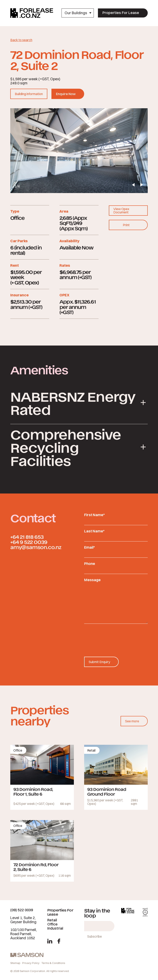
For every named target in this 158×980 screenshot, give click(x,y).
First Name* (94, 515)
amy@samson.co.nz (36, 547)
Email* (89, 547)
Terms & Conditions (53, 963)
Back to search (21, 40)
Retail (52, 920)
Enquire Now (66, 94)
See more (132, 721)
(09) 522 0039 (22, 910)
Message (92, 580)
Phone (90, 564)
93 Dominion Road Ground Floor (107, 791)
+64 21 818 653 (27, 537)
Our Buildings (78, 13)
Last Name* (94, 531)
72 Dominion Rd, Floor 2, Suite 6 (36, 867)
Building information (29, 94)
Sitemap (15, 963)
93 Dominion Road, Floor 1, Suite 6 (33, 791)
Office (52, 924)
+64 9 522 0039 (29, 542)
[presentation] (115, 636)
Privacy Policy (31, 963)
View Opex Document (121, 211)
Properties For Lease (121, 13)
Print (126, 225)
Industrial (55, 928)
